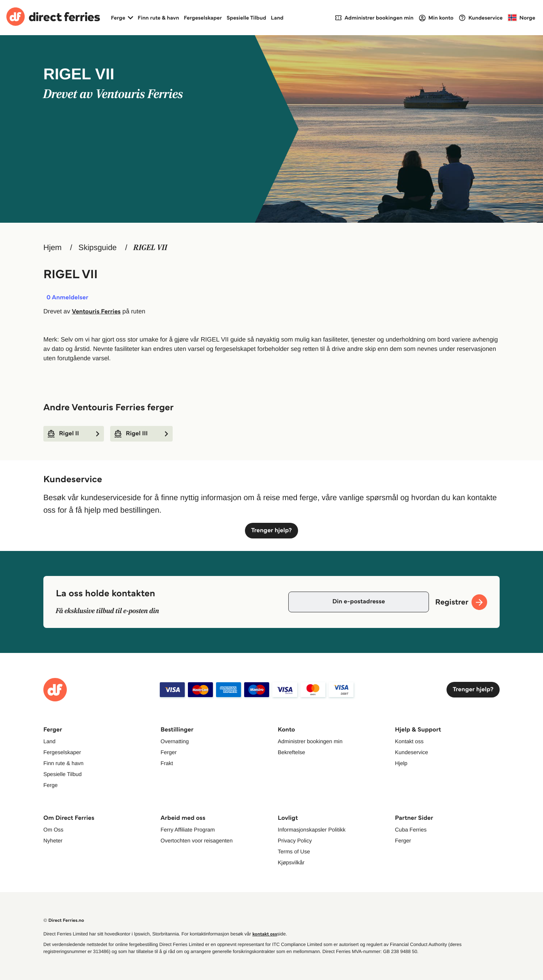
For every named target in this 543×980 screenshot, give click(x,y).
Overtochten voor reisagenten (196, 841)
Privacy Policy (295, 841)
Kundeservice (412, 752)
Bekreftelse (291, 752)
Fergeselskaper (203, 18)
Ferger (169, 752)
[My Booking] (374, 17)
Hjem (53, 248)
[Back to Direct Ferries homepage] (53, 18)
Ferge (51, 785)
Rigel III (141, 434)
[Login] (436, 18)
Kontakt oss (409, 741)
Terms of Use (294, 851)
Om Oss (53, 830)
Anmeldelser (67, 298)
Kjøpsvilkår (291, 862)
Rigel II (74, 434)
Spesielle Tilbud (246, 18)
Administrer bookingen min (310, 741)
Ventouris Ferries (96, 312)
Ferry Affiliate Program (188, 830)
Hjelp (401, 763)
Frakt (167, 763)
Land (277, 18)
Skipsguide (98, 248)
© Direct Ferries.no (64, 920)
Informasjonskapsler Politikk (312, 830)
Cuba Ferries (411, 830)
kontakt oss (265, 934)
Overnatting (175, 741)
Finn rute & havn (159, 18)
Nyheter (53, 841)
